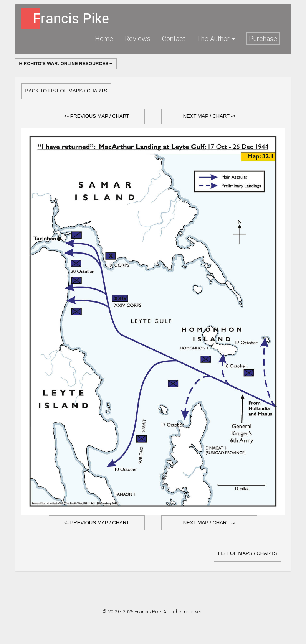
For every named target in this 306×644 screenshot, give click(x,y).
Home (104, 39)
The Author (216, 39)
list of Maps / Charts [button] (247, 553)
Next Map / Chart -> (209, 116)
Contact (174, 39)
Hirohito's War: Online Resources (66, 64)
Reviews (138, 39)
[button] (97, 116)
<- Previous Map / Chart (97, 116)
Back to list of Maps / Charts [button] (66, 91)
